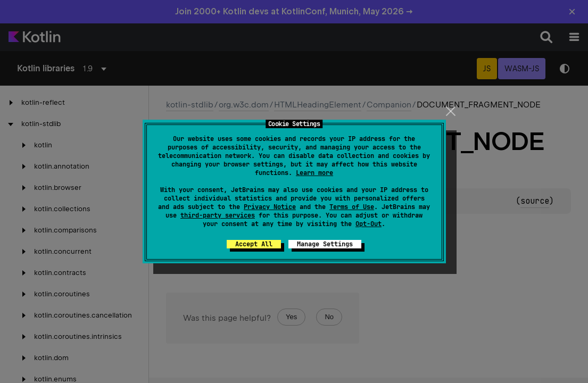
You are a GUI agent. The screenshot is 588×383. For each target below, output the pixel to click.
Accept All (254, 244)
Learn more (314, 173)
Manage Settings (325, 244)
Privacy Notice (270, 207)
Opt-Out (368, 224)
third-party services (218, 215)
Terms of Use (352, 207)
